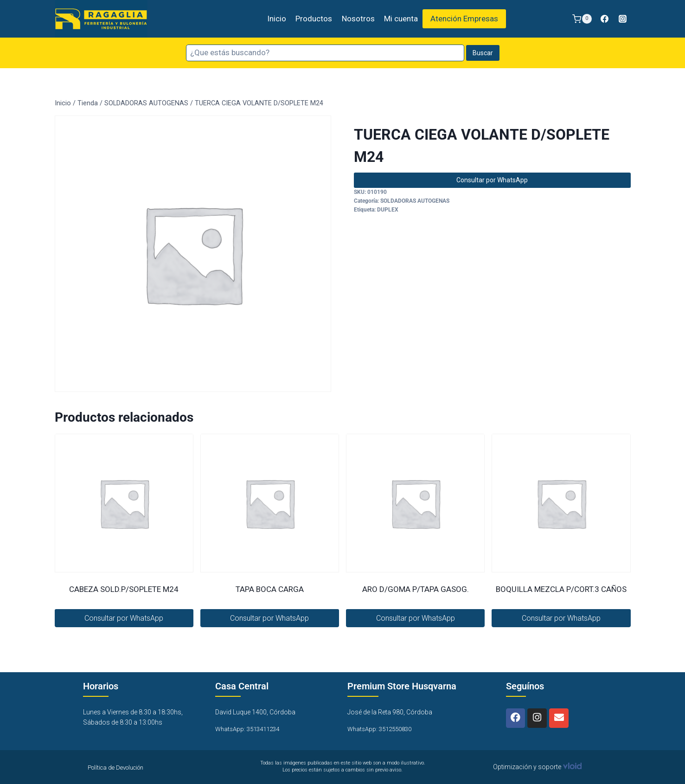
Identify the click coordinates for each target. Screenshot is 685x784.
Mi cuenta (401, 19)
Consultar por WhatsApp (492, 180)
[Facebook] (604, 19)
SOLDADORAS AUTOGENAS (415, 201)
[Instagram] (623, 19)
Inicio (277, 19)
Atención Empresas (464, 19)
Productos (314, 19)
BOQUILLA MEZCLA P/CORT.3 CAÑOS (561, 589)
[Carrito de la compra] (582, 19)
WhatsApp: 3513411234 (250, 729)
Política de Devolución (120, 767)
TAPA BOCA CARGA (270, 589)
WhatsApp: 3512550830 (383, 729)
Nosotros (358, 19)
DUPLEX (388, 210)
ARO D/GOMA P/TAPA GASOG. (416, 589)
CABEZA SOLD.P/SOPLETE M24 (124, 589)
